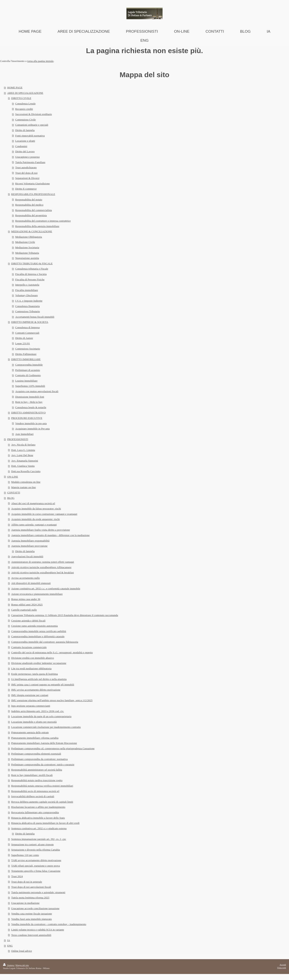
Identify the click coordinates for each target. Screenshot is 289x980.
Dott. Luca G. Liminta (23, 450)
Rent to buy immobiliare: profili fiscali (32, 775)
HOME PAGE (15, 87)
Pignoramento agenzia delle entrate (30, 732)
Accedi (283, 965)
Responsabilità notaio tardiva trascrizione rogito (37, 780)
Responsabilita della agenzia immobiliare (37, 226)
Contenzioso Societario (28, 349)
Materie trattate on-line (24, 487)
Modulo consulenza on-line (26, 482)
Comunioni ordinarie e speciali (32, 125)
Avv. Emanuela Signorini (25, 461)
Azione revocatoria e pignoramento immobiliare (37, 594)
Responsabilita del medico (29, 205)
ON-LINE (13, 477)
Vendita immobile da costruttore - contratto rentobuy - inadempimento (49, 924)
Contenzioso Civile (25, 120)
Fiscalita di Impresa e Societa (31, 274)
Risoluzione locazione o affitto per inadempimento (38, 807)
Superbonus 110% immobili (30, 386)
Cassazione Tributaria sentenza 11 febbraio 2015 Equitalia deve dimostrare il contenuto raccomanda (65, 615)
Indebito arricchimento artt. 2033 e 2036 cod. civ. (38, 711)
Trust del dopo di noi (26, 173)
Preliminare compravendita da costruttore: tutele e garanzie (43, 764)
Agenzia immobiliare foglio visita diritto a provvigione (41, 530)
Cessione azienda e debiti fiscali (28, 621)
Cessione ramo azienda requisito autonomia (35, 626)
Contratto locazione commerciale (29, 647)
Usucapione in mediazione (25, 903)
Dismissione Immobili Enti (30, 397)
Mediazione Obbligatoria (29, 237)
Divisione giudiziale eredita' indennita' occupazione (39, 663)
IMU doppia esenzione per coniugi (30, 695)
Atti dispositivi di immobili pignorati (31, 583)
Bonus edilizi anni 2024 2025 (27, 605)
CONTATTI (14, 493)
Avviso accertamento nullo (25, 578)
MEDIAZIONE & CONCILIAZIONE (32, 231)
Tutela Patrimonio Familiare (30, 162)
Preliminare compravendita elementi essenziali (36, 754)
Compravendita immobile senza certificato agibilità (39, 631)
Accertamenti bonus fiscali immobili (35, 317)
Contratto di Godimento (28, 375)
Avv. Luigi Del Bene (22, 455)
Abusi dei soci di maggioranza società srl (33, 503)
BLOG (11, 498)
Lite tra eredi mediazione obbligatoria (31, 668)
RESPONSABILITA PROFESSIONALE (33, 194)
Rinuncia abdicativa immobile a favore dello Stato (38, 818)
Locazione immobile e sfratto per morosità (34, 722)
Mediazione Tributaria (27, 253)
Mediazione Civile (25, 242)
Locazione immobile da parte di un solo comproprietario (41, 716)
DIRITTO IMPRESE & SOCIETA (30, 322)
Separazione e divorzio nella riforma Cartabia (36, 850)
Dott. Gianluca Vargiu (23, 466)
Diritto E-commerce (26, 189)
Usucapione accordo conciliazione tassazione (35, 908)
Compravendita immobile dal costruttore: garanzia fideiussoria (45, 642)
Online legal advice (22, 951)
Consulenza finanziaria (27, 306)
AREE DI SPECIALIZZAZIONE (25, 93)
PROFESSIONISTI (18, 439)
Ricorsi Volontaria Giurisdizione (33, 183)
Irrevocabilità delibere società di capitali (33, 796)
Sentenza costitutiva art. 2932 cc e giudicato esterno (39, 828)
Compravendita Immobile (29, 365)
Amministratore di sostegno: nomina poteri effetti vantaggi (43, 562)
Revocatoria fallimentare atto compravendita (35, 812)
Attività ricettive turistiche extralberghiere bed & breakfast (43, 572)
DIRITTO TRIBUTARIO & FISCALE (32, 263)
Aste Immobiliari (24, 434)
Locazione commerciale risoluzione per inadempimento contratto (46, 727)
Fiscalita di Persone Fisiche (30, 279)
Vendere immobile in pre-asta (31, 423)
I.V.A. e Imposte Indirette (29, 301)
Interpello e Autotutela (27, 285)
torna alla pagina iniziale (40, 61)
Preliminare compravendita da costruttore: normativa (39, 759)
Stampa (9, 965)
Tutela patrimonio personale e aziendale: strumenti (38, 892)
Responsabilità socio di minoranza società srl (35, 791)
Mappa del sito (22, 965)
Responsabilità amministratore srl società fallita (37, 770)
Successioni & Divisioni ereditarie (34, 114)
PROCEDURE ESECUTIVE (27, 418)
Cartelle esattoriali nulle (24, 610)
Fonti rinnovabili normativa (30, 136)
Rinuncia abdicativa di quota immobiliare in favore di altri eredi (45, 823)
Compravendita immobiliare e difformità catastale (38, 636)
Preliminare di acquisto (28, 370)
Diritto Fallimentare (26, 354)
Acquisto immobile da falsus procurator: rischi (36, 509)
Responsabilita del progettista (31, 215)
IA (9, 940)
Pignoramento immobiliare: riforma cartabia (35, 738)
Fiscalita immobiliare (27, 290)
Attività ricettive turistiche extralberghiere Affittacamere (41, 567)
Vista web (282, 968)
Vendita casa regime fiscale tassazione (32, 914)
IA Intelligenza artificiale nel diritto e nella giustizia (39, 679)
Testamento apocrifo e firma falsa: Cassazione (36, 871)
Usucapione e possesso (27, 157)
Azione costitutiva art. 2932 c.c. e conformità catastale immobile (46, 589)
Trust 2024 (17, 876)
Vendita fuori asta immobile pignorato (32, 919)
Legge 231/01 (23, 343)
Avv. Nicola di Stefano (23, 445)
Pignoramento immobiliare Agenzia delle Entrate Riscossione (44, 743)
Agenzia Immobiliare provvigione (29, 546)
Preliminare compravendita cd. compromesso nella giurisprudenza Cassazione (53, 748)
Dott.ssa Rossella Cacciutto (26, 471)
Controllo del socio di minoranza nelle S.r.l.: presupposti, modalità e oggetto (52, 652)
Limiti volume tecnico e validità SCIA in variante (38, 930)
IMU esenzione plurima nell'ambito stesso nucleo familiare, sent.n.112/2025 (52, 700)
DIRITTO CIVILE (21, 98)
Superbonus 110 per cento (25, 855)
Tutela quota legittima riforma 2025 (30, 898)
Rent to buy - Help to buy (29, 402)
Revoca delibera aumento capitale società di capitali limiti (42, 802)
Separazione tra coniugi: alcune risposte (33, 844)
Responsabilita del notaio (29, 200)
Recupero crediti (24, 109)
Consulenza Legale (25, 104)
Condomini (21, 146)
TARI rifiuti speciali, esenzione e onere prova (36, 866)
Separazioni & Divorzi (27, 178)
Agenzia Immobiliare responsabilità (30, 541)
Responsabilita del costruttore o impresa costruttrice (43, 221)
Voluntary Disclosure (26, 295)
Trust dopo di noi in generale (27, 882)
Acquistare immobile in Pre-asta (33, 429)
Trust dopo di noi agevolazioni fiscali (31, 887)
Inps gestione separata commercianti (31, 706)
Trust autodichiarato (26, 167)
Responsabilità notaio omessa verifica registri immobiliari (42, 786)
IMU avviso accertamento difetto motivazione (36, 690)
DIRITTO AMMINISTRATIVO (28, 413)
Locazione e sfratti (25, 141)
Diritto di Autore (24, 338)
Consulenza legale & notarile (31, 407)
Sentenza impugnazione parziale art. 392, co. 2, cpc (39, 839)
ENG (10, 946)
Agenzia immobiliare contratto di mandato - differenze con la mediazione (50, 535)
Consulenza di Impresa (27, 327)
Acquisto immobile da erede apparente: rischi (36, 519)
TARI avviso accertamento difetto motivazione (36, 860)
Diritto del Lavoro (25, 151)
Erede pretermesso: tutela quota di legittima (35, 674)
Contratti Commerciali (27, 333)
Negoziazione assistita (27, 258)
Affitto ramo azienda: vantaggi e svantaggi (34, 525)
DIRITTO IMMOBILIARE (26, 359)
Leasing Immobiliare (26, 381)
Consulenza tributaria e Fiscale (32, 269)
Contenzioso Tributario (28, 311)
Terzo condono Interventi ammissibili (31, 935)
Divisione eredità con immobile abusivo (33, 658)
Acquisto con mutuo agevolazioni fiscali (37, 391)
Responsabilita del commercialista (34, 210)
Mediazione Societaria (27, 247)
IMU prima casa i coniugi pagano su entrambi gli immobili (43, 684)
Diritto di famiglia (25, 130)
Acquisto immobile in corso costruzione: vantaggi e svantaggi (44, 514)
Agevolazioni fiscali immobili (27, 556)
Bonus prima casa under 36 (26, 599)
